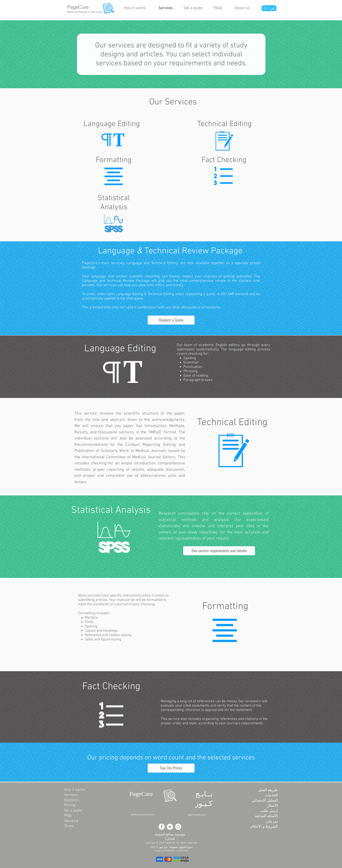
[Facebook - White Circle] (162, 827)
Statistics (71, 800)
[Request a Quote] (171, 320)
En (266, 8)
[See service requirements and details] (219, 551)
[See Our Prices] (171, 768)
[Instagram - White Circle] (178, 827)
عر (273, 8)
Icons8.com (181, 851)
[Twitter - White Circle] (170, 827)
